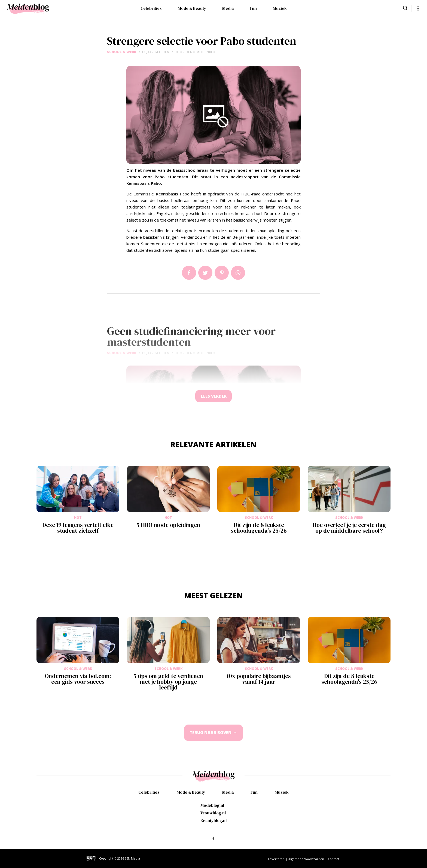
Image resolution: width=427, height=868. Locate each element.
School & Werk (122, 52)
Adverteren (276, 859)
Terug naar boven (211, 734)
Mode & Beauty (192, 8)
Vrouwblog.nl (213, 813)
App (238, 273)
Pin (222, 273)
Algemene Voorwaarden (306, 859)
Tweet (205, 273)
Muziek (280, 8)
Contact (333, 859)
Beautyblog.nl (213, 821)
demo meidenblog (202, 52)
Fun (253, 8)
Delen (189, 273)
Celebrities (151, 8)
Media (228, 8)
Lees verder (213, 397)
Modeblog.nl (212, 805)
